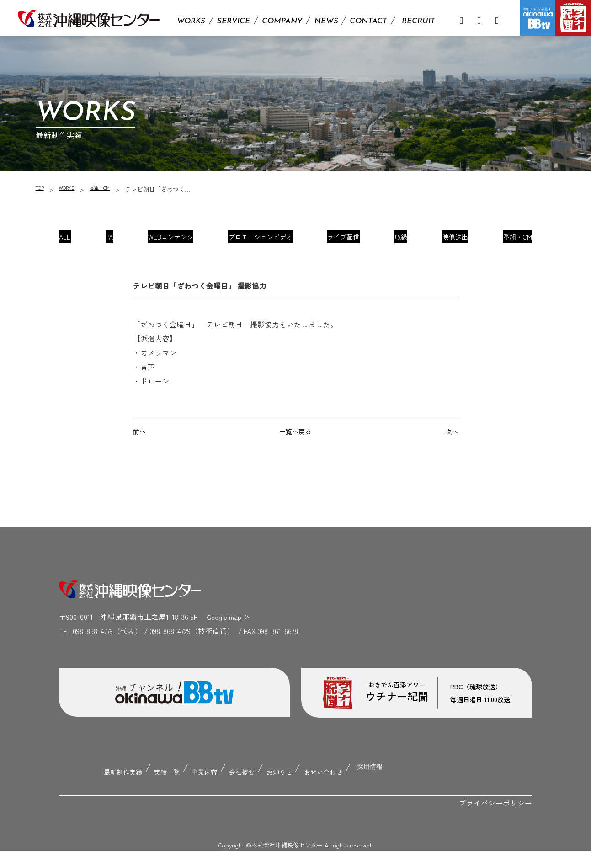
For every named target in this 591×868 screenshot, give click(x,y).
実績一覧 (157, 791)
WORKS (191, 21)
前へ (140, 453)
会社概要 (243, 791)
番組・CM (110, 189)
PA (114, 240)
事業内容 (200, 791)
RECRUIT (418, 21)
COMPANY (282, 21)
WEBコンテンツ (172, 240)
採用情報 (390, 791)
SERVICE (234, 21)
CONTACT (368, 21)
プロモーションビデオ (261, 240)
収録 (397, 240)
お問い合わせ (336, 791)
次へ (451, 453)
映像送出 (446, 240)
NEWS (326, 21)
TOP (41, 189)
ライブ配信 (344, 240)
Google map (226, 639)
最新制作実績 (106, 791)
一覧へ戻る (295, 453)
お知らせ (286, 791)
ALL (77, 240)
